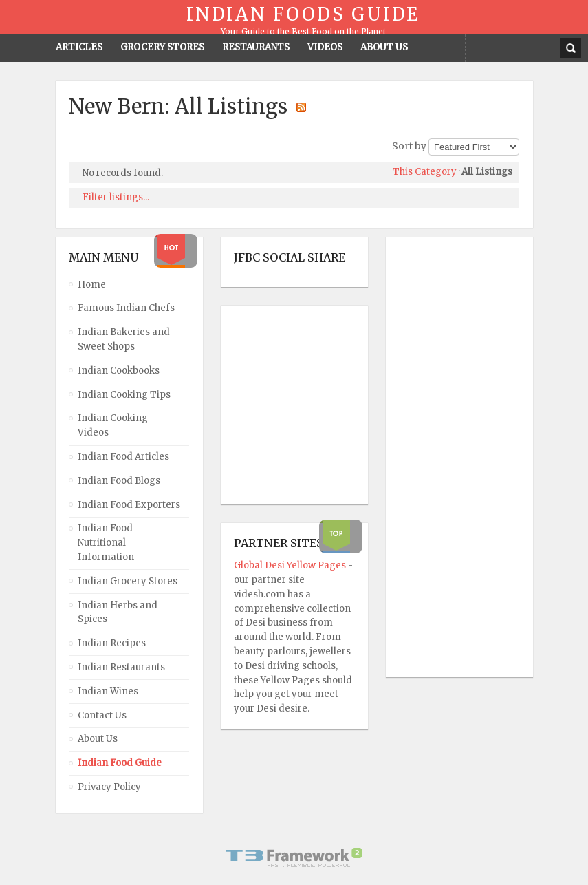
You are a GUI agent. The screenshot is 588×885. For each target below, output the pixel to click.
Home (92, 285)
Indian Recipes (112, 643)
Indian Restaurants (121, 667)
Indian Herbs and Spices (118, 612)
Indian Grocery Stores (128, 581)
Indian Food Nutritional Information (106, 543)
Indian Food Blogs (119, 481)
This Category (425, 172)
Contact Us (102, 715)
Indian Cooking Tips (124, 395)
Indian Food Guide (120, 763)
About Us (98, 739)
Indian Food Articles (123, 457)
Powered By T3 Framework (294, 857)
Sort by (409, 146)
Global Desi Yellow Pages (291, 565)
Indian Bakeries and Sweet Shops (124, 339)
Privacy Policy (109, 787)
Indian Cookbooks (119, 371)
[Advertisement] (454, 458)
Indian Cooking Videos (113, 425)
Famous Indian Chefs (126, 308)
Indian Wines (108, 691)
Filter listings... (116, 197)
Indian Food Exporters (129, 505)
